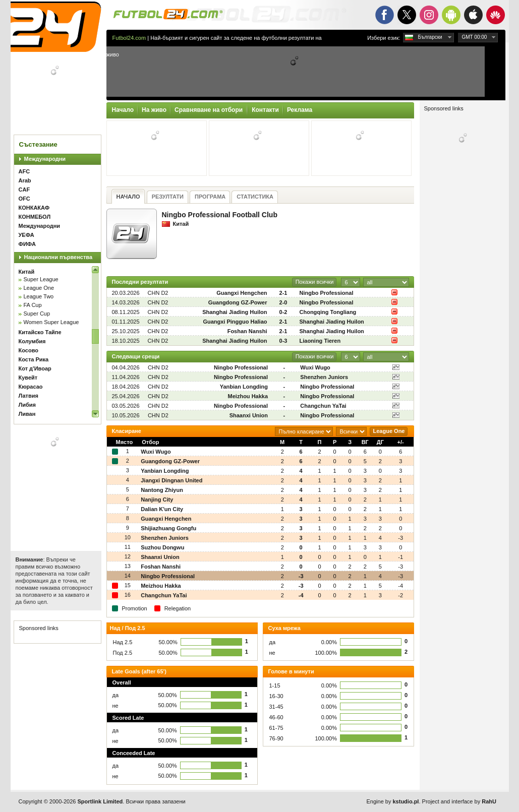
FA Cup (33, 305)
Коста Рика (34, 359)
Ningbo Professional (327, 293)
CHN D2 (158, 293)
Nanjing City (157, 499)
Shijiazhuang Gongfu (168, 528)
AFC (24, 171)
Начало (123, 110)
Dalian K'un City (162, 509)
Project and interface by (459, 801)
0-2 (283, 312)
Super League (41, 279)
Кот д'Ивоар (35, 368)
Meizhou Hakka (248, 396)
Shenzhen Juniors (324, 377)
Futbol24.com (129, 38)
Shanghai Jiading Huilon (235, 312)
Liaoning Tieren (320, 341)
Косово (28, 350)
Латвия (28, 396)
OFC (24, 199)
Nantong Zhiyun (162, 490)
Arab (25, 180)
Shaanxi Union (249, 415)
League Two (39, 296)
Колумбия (32, 341)
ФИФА (27, 244)
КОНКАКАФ (34, 208)
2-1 (283, 293)
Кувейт (28, 378)
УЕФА (26, 235)
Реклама (300, 110)
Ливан (27, 414)
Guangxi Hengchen (242, 293)
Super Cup (37, 314)
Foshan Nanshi (247, 331)
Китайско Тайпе (40, 332)
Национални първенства (59, 257)
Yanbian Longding (244, 387)
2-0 (283, 302)
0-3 (283, 341)
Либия (27, 405)
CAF (24, 190)
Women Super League (51, 322)
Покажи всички (315, 282)
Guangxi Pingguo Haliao (235, 322)
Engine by (393, 801)
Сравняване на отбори (209, 110)
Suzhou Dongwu (162, 547)
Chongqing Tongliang (328, 312)
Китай (27, 272)
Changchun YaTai (323, 406)
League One (39, 288)
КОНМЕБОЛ (35, 217)
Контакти (265, 110)
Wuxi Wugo (315, 367)
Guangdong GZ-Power (238, 302)
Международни (45, 159)
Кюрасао (31, 387)
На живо (154, 110)
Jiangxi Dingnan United (171, 480)
